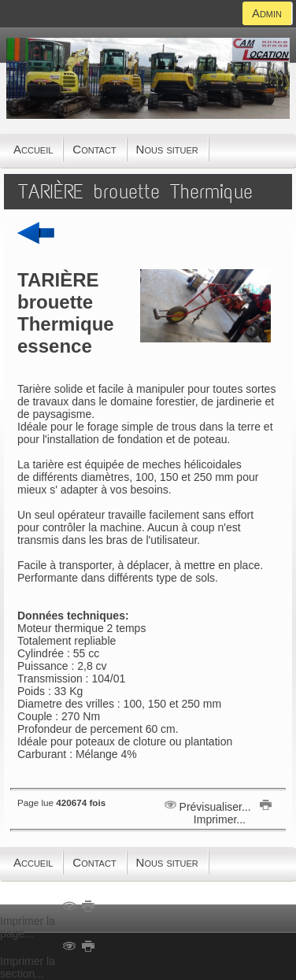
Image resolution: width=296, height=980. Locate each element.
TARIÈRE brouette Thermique (135, 192)
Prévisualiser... (209, 807)
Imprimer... (231, 813)
